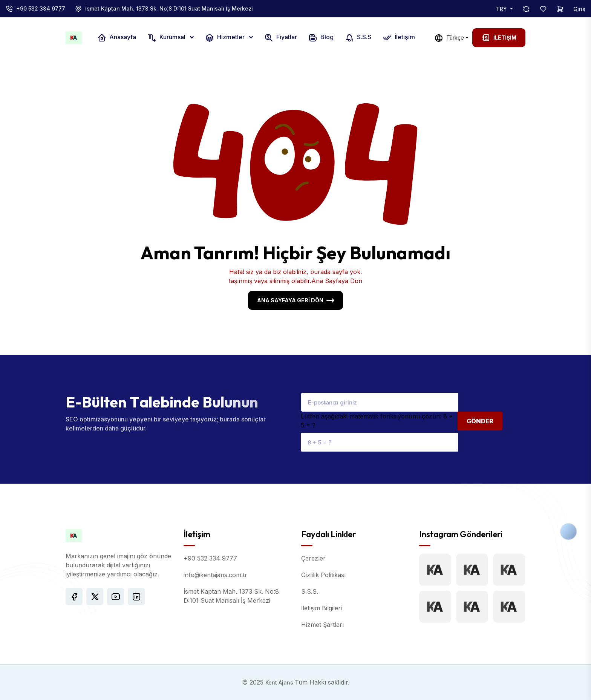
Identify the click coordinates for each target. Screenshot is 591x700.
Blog (321, 38)
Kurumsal (167, 38)
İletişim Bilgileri (322, 608)
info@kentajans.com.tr (215, 575)
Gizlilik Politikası (323, 575)
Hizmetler (226, 38)
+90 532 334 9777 (41, 8)
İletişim (399, 38)
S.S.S (358, 38)
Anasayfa (117, 38)
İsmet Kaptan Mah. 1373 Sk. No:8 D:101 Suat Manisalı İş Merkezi (169, 8)
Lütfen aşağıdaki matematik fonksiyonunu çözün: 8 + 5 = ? (377, 421)
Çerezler (313, 558)
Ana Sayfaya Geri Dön (290, 300)
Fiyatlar (281, 38)
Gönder (480, 421)
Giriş (579, 9)
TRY (502, 9)
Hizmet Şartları (322, 625)
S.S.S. (310, 591)
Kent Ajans (280, 682)
